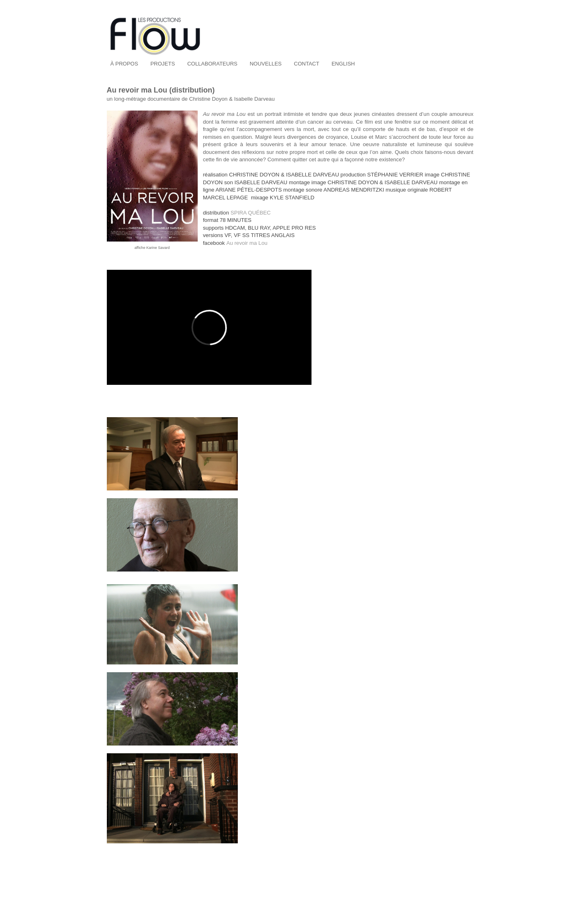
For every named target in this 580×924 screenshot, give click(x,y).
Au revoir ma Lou (247, 243)
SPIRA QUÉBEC (251, 213)
